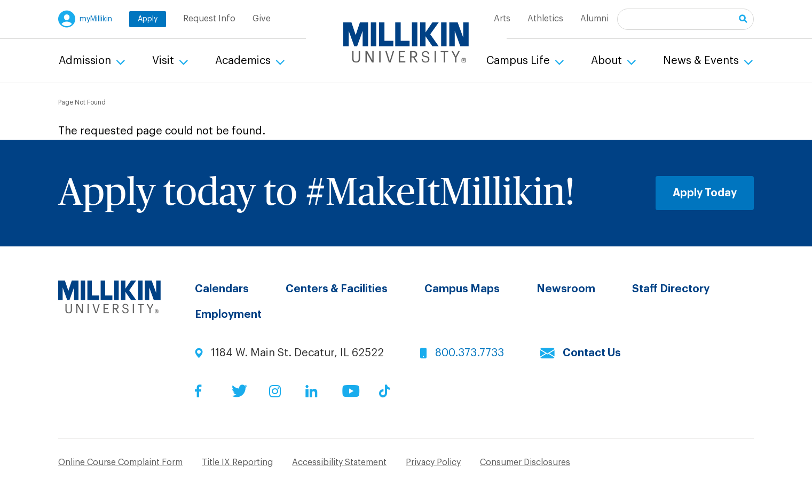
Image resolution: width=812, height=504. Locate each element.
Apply (148, 19)
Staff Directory (671, 289)
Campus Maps (462, 289)
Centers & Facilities (337, 289)
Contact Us (592, 353)
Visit (164, 61)
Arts (502, 19)
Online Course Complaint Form (120, 462)
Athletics (545, 19)
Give (262, 19)
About (608, 61)
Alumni (594, 19)
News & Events (702, 61)
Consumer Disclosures (525, 462)
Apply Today (705, 193)
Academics (244, 61)
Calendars (222, 289)
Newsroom (566, 289)
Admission (86, 61)
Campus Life (519, 61)
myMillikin (96, 19)
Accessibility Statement (339, 462)
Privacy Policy (433, 462)
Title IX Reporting (237, 462)
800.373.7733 (470, 353)
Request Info (209, 19)
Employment (228, 315)
